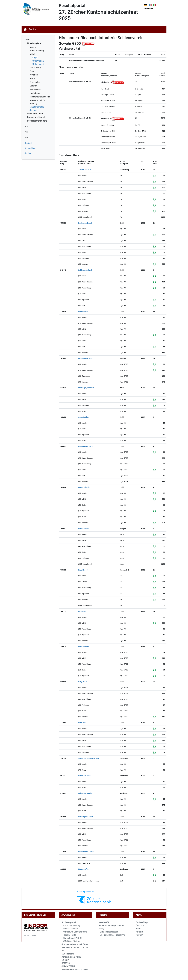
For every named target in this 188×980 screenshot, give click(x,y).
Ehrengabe (35, 82)
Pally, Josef (83, 682)
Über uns (140, 926)
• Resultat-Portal (69, 935)
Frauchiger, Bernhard (86, 388)
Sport (35, 58)
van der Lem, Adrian (86, 852)
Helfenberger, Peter (86, 446)
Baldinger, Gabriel (85, 270)
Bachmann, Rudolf (85, 223)
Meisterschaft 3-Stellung (37, 109)
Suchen (33, 29)
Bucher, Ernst (83, 312)
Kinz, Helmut (83, 570)
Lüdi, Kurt (82, 611)
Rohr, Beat (82, 723)
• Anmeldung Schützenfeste (74, 932)
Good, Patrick (83, 417)
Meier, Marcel (83, 646)
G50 (26, 126)
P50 (26, 132)
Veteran (33, 86)
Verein (33, 47)
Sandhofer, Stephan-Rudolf (89, 758)
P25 (26, 138)
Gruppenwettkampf (36, 117)
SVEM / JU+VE (82, 969)
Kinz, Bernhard (84, 529)
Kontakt (139, 935)
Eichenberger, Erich (86, 358)
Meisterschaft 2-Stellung (37, 102)
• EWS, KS (72, 938)
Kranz (32, 78)
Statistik (28, 143)
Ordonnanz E (38, 64)
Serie (32, 71)
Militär (33, 54)
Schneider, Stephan (86, 793)
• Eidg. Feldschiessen (108, 932)
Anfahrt (139, 932)
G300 (27, 40)
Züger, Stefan (83, 869)
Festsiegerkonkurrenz (37, 121)
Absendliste (30, 148)
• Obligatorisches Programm (112, 935)
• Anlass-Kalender (70, 929)
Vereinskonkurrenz (36, 113)
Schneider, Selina (85, 776)
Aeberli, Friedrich (85, 170)
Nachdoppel (35, 93)
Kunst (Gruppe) (37, 51)
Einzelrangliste (34, 43)
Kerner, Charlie (84, 487)
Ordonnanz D (38, 61)
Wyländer (34, 75)
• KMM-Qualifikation (71, 941)
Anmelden (148, 9)
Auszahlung (35, 67)
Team (139, 929)
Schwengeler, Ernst (86, 817)
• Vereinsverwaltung (71, 926)
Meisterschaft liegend (40, 97)
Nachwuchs (35, 89)
